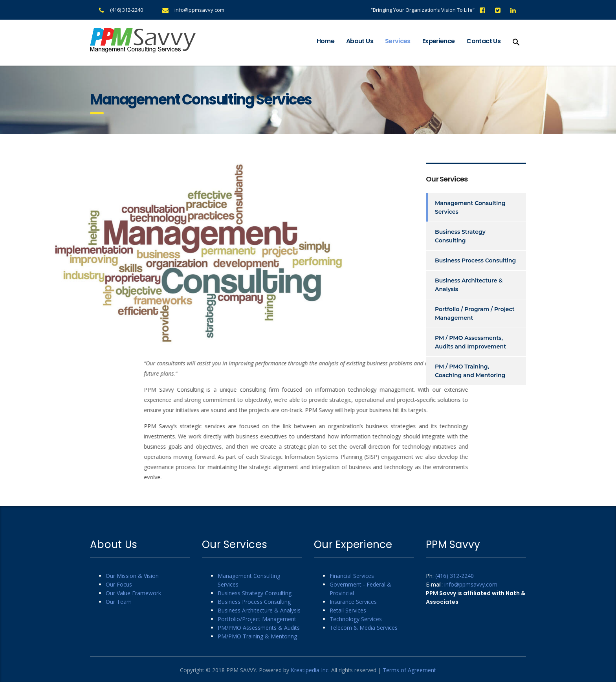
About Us (360, 41)
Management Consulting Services (470, 207)
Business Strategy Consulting (460, 236)
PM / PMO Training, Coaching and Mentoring (470, 371)
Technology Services (356, 619)
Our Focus (119, 584)
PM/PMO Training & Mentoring (257, 636)
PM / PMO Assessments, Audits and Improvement (470, 342)
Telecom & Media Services (364, 628)
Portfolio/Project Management (257, 619)
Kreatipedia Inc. (310, 670)
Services (398, 41)
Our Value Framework (133, 593)
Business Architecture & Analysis (469, 285)
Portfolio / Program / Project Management (475, 313)
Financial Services (352, 576)
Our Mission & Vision (132, 576)
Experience (439, 41)
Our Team (119, 602)
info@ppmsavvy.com (199, 10)
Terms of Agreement (409, 670)
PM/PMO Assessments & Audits (259, 628)
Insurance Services (353, 602)
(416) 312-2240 (126, 10)
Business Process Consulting (475, 260)
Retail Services (348, 610)
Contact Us (483, 41)
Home (325, 41)
